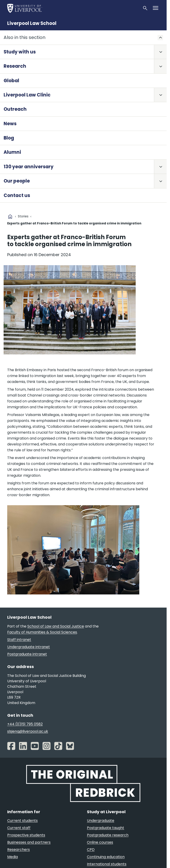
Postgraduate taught (106, 828)
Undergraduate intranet (29, 647)
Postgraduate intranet (27, 654)
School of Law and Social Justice (56, 626)
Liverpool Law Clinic (27, 95)
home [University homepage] (10, 216)
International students (107, 864)
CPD (91, 850)
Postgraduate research (108, 835)
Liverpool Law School (32, 23)
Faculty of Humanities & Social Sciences (42, 632)
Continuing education (106, 857)
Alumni (12, 152)
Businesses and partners (29, 842)
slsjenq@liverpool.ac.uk (28, 731)
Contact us (17, 195)
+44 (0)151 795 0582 (25, 724)
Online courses (100, 842)
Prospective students (26, 835)
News (10, 124)
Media (13, 857)
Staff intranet (19, 640)
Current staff (19, 828)
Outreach (15, 109)
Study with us (20, 52)
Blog (9, 138)
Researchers (19, 850)
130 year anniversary (29, 167)
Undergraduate (101, 821)
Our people (17, 181)
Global (11, 81)
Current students (22, 821)
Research (15, 66)
